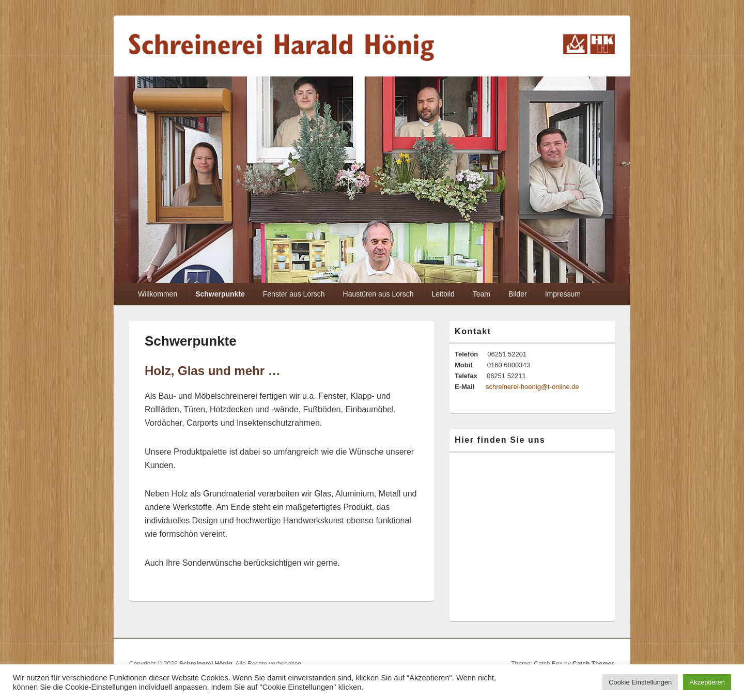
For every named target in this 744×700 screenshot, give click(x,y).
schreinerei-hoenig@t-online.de (532, 387)
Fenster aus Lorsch (294, 294)
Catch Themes (594, 664)
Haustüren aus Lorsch (378, 294)
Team (482, 294)
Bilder (518, 294)
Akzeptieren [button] (707, 682)
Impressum (563, 294)
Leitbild (443, 294)
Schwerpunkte (220, 294)
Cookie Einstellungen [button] (640, 682)
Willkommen (158, 294)
